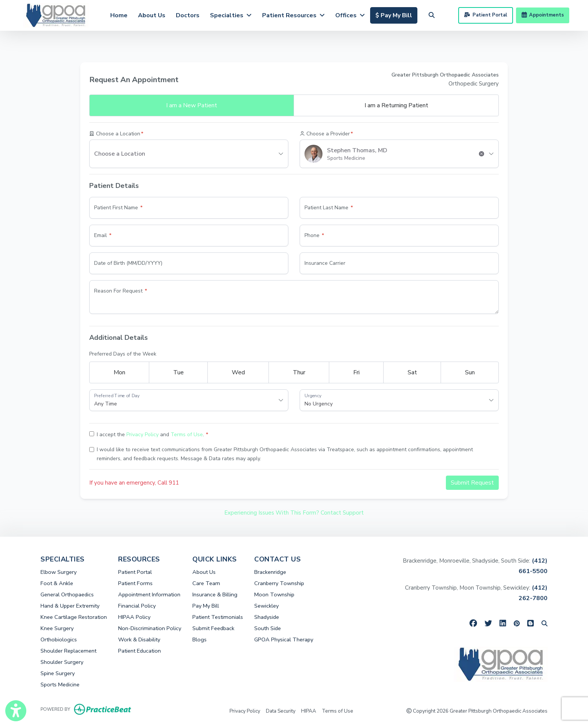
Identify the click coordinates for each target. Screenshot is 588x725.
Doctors (188, 15)
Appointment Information (149, 594)
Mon (119, 372)
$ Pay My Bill (396, 15)
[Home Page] (56, 15)
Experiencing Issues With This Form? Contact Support (294, 513)
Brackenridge (270, 572)
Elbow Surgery (58, 572)
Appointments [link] (543, 15)
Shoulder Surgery (62, 662)
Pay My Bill (206, 606)
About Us (152, 15)
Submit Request (472, 483)
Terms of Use (187, 435)
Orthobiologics (59, 639)
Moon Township (274, 594)
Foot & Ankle (57, 583)
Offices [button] (350, 15)
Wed (238, 372)
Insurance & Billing (215, 594)
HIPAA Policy (134, 617)
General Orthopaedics (67, 594)
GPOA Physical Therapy (284, 639)
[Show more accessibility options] (16, 711)
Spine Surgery (58, 673)
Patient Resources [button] (293, 15)
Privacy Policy (142, 435)
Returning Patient (396, 105)
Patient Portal (485, 15)
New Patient (192, 105)
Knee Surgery (57, 628)
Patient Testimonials (218, 617)
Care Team (206, 583)
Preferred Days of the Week (123, 354)
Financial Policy (137, 606)
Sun (470, 372)
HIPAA (309, 711)
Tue (178, 372)
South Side (268, 628)
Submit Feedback (213, 628)
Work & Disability (139, 639)
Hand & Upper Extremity (70, 606)
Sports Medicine (60, 684)
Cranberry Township (279, 583)
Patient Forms (135, 583)
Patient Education (139, 651)
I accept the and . (150, 435)
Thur (299, 372)
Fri (356, 372)
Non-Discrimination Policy (150, 628)
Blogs (199, 639)
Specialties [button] (231, 15)
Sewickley (266, 606)
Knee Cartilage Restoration (74, 617)
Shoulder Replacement (68, 651)
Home (119, 15)
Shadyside (267, 617)
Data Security (281, 711)
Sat (412, 372)
